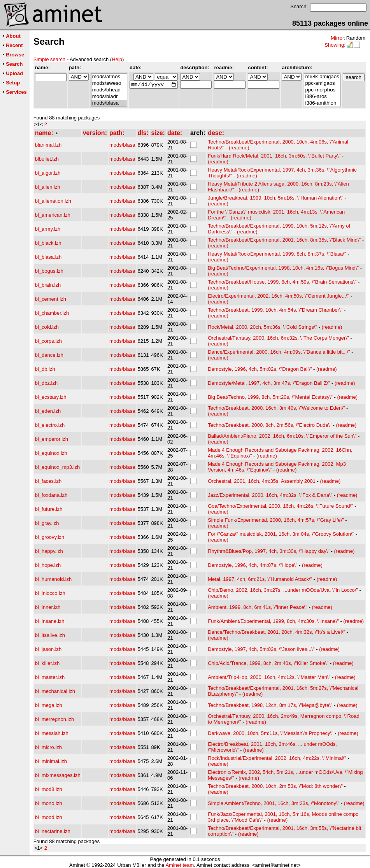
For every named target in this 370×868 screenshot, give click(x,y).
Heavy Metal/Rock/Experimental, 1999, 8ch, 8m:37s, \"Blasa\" (277, 254)
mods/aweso (109, 83)
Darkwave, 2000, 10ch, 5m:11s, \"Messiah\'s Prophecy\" (270, 733)
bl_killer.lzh (47, 663)
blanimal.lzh (48, 145)
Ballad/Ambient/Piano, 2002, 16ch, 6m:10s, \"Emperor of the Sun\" (282, 436)
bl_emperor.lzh (52, 439)
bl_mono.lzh (49, 803)
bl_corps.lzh (48, 341)
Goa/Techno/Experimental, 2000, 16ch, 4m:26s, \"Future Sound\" (280, 506)
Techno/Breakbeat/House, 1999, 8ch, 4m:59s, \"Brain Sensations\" (282, 282)
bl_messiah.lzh (52, 733)
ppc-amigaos (322, 83)
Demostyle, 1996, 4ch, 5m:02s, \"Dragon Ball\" (260, 369)
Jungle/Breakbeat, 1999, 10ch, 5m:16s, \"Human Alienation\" (275, 198)
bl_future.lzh (49, 509)
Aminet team (180, 865)
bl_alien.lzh (48, 187)
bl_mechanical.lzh (55, 691)
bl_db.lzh (45, 369)
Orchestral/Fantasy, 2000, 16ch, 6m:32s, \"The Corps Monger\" (278, 338)
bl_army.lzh (48, 229)
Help (117, 59)
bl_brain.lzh (48, 285)
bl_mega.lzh (49, 705)
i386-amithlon (322, 103)
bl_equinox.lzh (51, 453)
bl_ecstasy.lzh (51, 397)
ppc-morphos (322, 90)
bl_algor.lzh (48, 173)
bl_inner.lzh (48, 607)
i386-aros (322, 97)
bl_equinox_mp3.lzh (58, 467)
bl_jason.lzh (48, 649)
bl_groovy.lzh (50, 537)
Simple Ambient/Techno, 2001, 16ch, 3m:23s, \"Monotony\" (274, 803)
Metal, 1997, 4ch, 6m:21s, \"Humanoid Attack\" (260, 579)
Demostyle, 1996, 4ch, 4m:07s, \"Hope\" (253, 565)
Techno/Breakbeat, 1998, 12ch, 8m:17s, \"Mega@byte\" (270, 705)
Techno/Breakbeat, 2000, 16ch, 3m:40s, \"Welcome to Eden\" (276, 408)
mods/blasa (109, 103)
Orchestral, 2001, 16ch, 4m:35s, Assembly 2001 (262, 481)
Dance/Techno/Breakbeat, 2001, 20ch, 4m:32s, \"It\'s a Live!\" (276, 632)
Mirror (337, 38)
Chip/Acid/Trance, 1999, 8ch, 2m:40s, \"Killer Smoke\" (268, 663)
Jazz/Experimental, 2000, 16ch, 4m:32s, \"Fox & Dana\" (270, 495)
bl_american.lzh (53, 215)
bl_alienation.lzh (53, 201)
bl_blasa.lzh (48, 257)
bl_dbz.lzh (46, 383)
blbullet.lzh (47, 159)
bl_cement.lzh (51, 299)
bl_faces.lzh (48, 481)
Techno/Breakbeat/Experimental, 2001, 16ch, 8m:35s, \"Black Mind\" (284, 240)
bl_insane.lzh (50, 621)
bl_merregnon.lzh (54, 719)
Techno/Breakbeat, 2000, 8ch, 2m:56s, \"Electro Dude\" (270, 425)
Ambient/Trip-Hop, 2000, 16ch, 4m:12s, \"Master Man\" (269, 677)
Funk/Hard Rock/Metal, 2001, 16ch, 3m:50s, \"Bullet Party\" (274, 156)
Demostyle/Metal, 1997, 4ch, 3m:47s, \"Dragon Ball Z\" (269, 383)
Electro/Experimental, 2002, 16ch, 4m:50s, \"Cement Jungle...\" (278, 296)
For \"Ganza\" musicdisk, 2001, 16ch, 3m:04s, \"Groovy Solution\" (281, 534)
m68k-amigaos (322, 77)
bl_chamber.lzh (52, 313)
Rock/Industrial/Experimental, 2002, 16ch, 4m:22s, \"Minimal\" (277, 758)
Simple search (49, 59)
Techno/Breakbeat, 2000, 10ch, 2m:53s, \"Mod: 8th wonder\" (275, 786)
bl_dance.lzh (49, 355)
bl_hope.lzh (48, 565)
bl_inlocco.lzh (50, 593)
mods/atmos (109, 77)
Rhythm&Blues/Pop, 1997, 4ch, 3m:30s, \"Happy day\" (269, 551)
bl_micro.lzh (48, 747)
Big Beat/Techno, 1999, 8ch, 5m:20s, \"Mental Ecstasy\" (270, 397)
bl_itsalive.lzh (50, 635)
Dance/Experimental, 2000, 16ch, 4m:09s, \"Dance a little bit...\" (279, 352)
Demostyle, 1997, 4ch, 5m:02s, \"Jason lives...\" (261, 649)
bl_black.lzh (48, 243)
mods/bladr (109, 97)
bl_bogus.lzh (49, 271)
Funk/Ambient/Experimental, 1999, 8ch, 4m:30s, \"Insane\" (273, 621)
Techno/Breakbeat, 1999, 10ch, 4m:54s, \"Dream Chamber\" (275, 310)
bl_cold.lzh (47, 327)
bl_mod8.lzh (49, 789)
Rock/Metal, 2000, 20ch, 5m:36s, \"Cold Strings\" (262, 327)
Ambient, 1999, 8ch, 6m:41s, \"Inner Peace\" (258, 607)
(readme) (239, 148)
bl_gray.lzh (47, 523)
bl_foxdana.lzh (51, 495)
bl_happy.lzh (49, 551)
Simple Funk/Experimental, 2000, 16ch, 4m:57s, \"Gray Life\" (276, 520)
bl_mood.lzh (49, 817)
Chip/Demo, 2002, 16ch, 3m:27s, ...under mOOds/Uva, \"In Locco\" (283, 590)
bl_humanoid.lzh (53, 579)
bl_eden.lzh (48, 411)
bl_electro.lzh (50, 425)
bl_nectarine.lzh (53, 831)
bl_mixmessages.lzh (58, 775)
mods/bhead (109, 90)
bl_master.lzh (50, 677)
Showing (334, 45)
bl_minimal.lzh (51, 761)
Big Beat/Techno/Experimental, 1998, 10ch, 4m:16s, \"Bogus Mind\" (283, 268)
